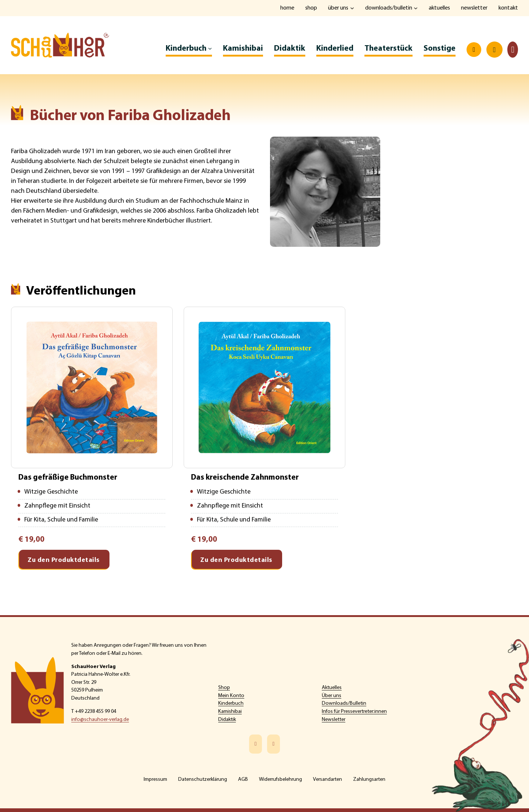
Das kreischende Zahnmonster (245, 478)
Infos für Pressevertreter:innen (354, 712)
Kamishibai (243, 49)
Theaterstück (388, 49)
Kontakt (508, 8)
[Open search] (474, 50)
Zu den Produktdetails (64, 561)
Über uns (337, 8)
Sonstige (440, 49)
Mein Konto (231, 696)
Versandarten (328, 779)
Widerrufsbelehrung (280, 779)
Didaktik (290, 49)
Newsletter (474, 8)
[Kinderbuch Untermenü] (210, 49)
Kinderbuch (186, 49)
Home (285, 8)
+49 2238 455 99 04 (96, 712)
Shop (310, 8)
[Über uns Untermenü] (351, 8)
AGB (243, 779)
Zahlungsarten (369, 779)
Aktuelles (439, 8)
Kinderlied (335, 49)
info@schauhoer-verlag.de (100, 720)
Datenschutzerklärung (203, 779)
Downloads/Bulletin (388, 8)
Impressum (155, 779)
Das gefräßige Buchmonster (68, 478)
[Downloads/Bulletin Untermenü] (415, 8)
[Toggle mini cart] (513, 50)
